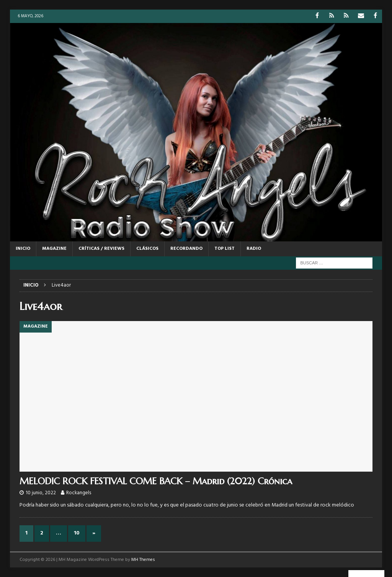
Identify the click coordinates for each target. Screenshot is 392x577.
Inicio (23, 249)
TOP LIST (225, 249)
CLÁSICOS (147, 249)
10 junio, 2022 (41, 493)
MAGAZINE (54, 249)
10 (77, 533)
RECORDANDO (186, 249)
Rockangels (79, 493)
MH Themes (143, 560)
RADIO (254, 249)
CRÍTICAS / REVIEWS (101, 249)
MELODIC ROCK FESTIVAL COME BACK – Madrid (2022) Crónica (156, 481)
